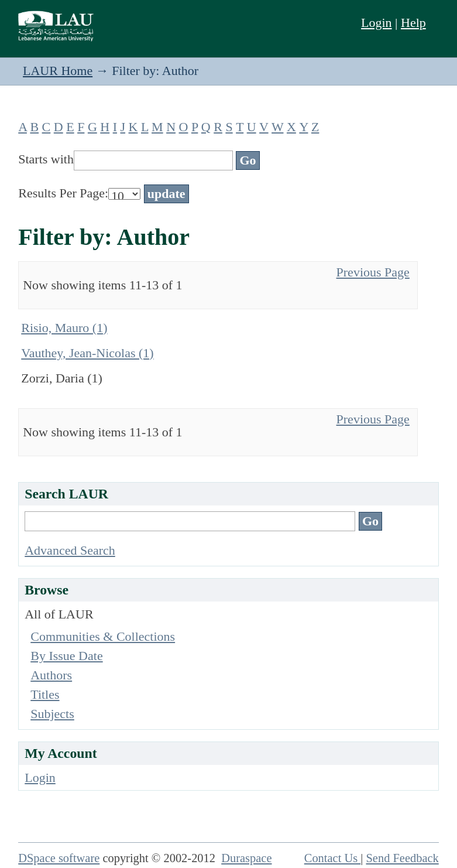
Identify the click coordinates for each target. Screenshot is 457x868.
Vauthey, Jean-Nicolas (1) (87, 353)
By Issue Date (66, 656)
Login (377, 23)
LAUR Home (58, 71)
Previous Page (373, 272)
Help (413, 23)
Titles (45, 694)
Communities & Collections (103, 636)
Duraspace (246, 858)
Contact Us (333, 858)
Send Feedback (402, 858)
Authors (51, 675)
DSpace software (59, 858)
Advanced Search (70, 550)
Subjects (52, 714)
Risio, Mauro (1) (64, 328)
